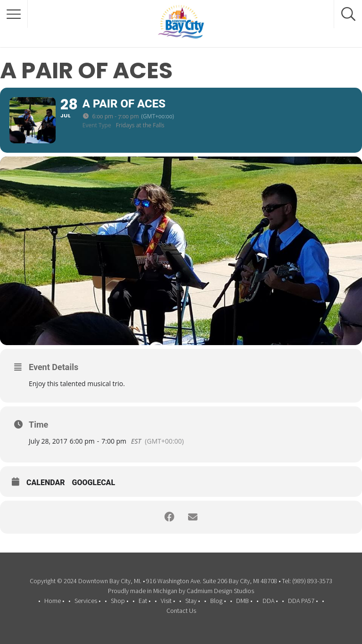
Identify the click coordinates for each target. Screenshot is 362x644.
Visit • (168, 601)
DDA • (270, 601)
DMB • (244, 601)
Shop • (119, 601)
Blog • (218, 601)
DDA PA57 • (303, 601)
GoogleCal (94, 483)
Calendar (46, 483)
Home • (54, 601)
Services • (87, 601)
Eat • (144, 601)
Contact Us (181, 611)
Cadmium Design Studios (220, 591)
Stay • (193, 601)
